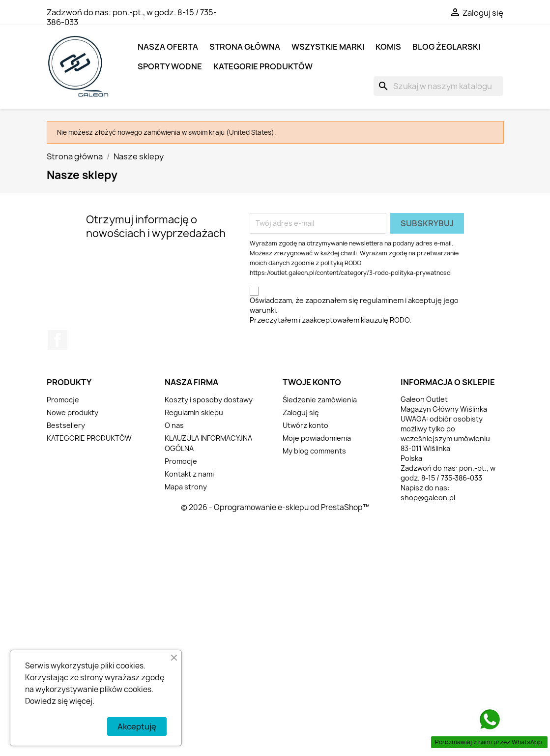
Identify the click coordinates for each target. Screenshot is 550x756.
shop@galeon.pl (428, 498)
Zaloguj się (301, 412)
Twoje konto (312, 382)
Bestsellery (66, 425)
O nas (174, 425)
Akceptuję (137, 726)
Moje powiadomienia (317, 438)
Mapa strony (186, 487)
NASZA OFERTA (168, 47)
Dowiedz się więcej (59, 701)
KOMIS (388, 47)
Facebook (58, 340)
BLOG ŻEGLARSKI (446, 47)
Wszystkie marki (328, 47)
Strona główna (245, 47)
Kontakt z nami (189, 474)
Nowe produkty (72, 412)
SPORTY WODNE (170, 66)
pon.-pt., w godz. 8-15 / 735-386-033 (132, 17)
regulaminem (382, 300)
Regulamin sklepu (194, 412)
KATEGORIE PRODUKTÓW (263, 66)
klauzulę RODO (385, 320)
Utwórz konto (305, 425)
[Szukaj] (438, 86)
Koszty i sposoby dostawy (209, 400)
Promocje (63, 400)
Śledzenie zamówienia (320, 400)
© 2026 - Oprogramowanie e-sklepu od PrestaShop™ (275, 507)
